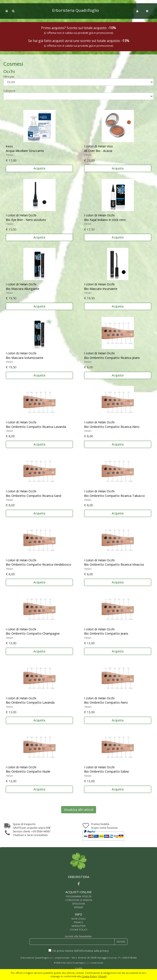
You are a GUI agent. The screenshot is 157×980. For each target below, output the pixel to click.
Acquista (39, 168)
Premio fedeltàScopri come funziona (104, 826)
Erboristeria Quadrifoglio (75, 10)
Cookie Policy (89, 976)
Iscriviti (121, 942)
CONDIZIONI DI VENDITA (79, 900)
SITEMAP (78, 907)
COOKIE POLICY (79, 930)
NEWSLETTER (79, 926)
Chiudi (102, 976)
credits (78, 968)
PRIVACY (78, 922)
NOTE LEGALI (79, 919)
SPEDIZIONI (78, 904)
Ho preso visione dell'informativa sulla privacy (81, 951)
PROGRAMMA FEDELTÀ (79, 896)
